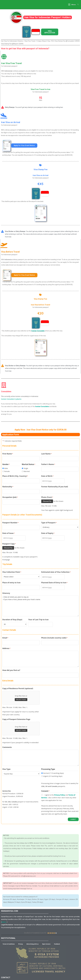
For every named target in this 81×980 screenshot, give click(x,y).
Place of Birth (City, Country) (15, 476)
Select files (21, 699)
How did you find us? (11, 670)
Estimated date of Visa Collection (56, 572)
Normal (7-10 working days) (53, 773)
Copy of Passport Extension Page (16, 719)
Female (7, 471)
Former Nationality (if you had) (55, 487)
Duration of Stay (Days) (12, 619)
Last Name (46, 454)
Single (26, 468)
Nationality (8, 487)
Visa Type (6, 769)
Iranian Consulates (42, 406)
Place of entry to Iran (11, 583)
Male (6, 468)
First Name (8, 454)
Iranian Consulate (38, 331)
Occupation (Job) (10, 497)
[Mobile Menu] (72, 5)
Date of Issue (9, 533)
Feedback (57, 944)
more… (4, 922)
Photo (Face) (47, 497)
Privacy (21, 944)
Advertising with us (33, 944)
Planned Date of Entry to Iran (54, 583)
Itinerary (6, 593)
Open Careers (46, 944)
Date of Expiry (48, 533)
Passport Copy (9, 544)
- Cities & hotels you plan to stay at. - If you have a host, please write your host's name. (40, 606)
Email (5, 638)
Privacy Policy (60, 795)
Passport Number (10, 523)
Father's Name (48, 464)
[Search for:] (77, 5)
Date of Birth (47, 476)
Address (6, 648)
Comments (7, 747)
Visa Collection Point (12, 572)
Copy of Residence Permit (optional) (18, 688)
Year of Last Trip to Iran (38, 619)
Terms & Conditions (9, 944)
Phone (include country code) (54, 638)
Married (27, 471)
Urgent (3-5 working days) (53, 776)
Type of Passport (49, 523)
